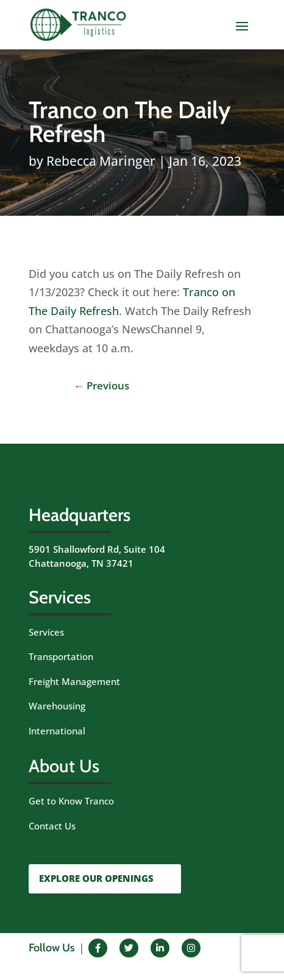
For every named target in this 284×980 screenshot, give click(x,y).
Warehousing (57, 706)
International (57, 731)
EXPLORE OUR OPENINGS (96, 878)
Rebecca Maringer (101, 161)
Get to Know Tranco (71, 801)
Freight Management (74, 681)
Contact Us (52, 826)
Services (46, 632)
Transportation (61, 656)
